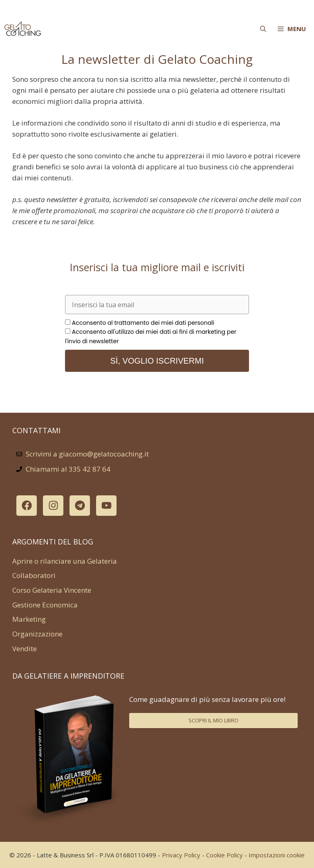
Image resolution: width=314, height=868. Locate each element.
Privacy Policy (181, 855)
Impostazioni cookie (277, 855)
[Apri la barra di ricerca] (263, 29)
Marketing (29, 619)
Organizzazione (37, 634)
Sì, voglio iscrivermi (157, 361)
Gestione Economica (45, 605)
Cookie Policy (224, 855)
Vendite (25, 649)
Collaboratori (34, 575)
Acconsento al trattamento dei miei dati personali (143, 323)
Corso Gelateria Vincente (52, 590)
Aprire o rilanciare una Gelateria (65, 561)
